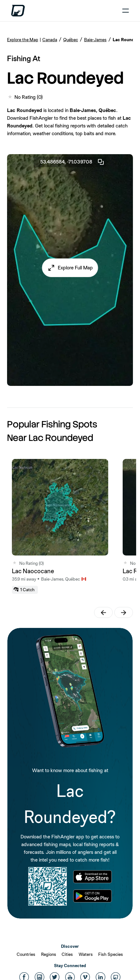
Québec (71, 40)
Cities (67, 954)
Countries (26, 954)
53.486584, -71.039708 (72, 162)
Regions (49, 954)
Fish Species (111, 954)
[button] (70, 268)
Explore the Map (23, 40)
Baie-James (95, 40)
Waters (86, 954)
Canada (50, 40)
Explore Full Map (75, 268)
